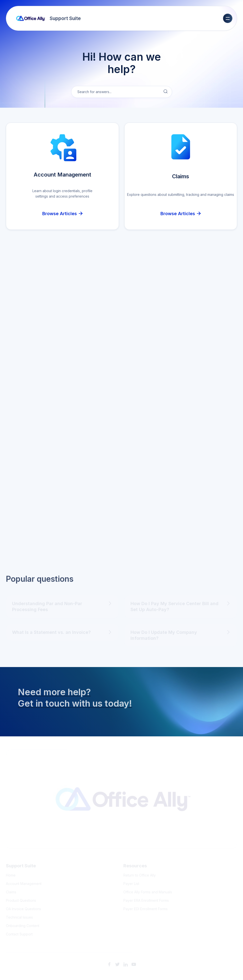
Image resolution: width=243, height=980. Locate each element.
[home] (49, 18)
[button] (228, 18)
